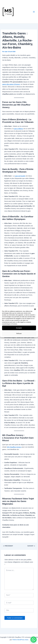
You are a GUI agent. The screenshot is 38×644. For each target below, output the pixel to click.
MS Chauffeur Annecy (14, 447)
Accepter (19, 328)
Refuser (19, 333)
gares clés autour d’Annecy (11, 84)
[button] (35, 309)
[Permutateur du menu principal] (34, 12)
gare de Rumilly (20, 176)
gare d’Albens (18, 129)
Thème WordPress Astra (20, 640)
